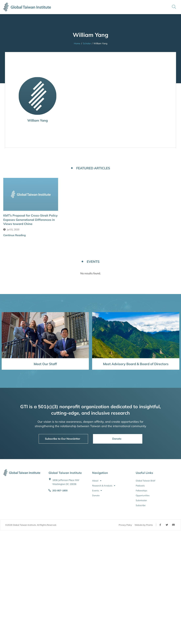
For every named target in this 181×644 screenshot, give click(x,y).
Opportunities (143, 495)
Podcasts (140, 486)
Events (97, 490)
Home (77, 43)
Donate (96, 495)
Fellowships (141, 490)
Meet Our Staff (45, 364)
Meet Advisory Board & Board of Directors (136, 364)
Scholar (87, 43)
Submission (141, 500)
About (97, 481)
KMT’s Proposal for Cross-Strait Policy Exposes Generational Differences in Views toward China (30, 220)
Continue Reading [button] (14, 235)
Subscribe (141, 505)
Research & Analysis (104, 486)
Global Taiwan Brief (145, 481)
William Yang (38, 120)
